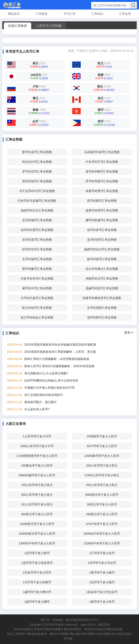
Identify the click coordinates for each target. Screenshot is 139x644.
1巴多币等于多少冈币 (37, 573)
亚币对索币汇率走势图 (102, 201)
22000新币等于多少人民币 (102, 456)
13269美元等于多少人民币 (37, 524)
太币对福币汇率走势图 (37, 259)
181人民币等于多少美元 (37, 504)
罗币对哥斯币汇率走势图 (102, 181)
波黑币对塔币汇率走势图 (102, 210)
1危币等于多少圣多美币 (37, 563)
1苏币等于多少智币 (37, 553)
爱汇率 (45, 620)
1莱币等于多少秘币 (102, 573)
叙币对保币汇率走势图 (102, 259)
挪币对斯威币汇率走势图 (102, 220)
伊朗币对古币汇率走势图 (102, 279)
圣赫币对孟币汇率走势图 (102, 288)
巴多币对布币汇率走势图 (37, 279)
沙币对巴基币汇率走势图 (37, 298)
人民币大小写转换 (49, 26)
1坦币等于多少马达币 (102, 563)
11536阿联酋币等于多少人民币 (37, 456)
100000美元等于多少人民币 (37, 534)
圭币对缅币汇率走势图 (37, 220)
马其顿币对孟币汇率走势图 (102, 152)
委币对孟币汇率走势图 (37, 152)
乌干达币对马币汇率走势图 (37, 191)
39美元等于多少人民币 (102, 504)
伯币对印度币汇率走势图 (37, 230)
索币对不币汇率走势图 (37, 288)
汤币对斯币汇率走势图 (102, 317)
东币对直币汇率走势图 (37, 240)
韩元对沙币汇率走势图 (37, 162)
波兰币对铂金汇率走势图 (37, 317)
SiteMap (57, 620)
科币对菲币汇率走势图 (37, 249)
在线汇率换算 (18, 26)
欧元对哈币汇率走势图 (37, 308)
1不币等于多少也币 (102, 553)
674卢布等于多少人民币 (102, 524)
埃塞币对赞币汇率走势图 (102, 191)
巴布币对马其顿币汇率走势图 (37, 201)
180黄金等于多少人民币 (37, 465)
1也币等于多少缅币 (102, 582)
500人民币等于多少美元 (37, 495)
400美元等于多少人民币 (37, 514)
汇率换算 (42, 14)
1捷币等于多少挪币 (37, 602)
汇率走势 (125, 14)
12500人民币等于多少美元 (102, 475)
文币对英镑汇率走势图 (102, 308)
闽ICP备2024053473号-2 (82, 620)
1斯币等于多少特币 (102, 602)
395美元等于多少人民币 (102, 514)
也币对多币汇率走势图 (102, 230)
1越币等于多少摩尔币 (37, 592)
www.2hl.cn (88, 625)
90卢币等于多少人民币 (102, 446)
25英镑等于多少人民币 (102, 436)
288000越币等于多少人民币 (37, 475)
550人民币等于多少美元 (102, 485)
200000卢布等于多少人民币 (102, 534)
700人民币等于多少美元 (37, 485)
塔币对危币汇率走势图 (37, 181)
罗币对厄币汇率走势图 (37, 172)
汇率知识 (97, 14)
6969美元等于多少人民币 (102, 495)
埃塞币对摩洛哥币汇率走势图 (102, 298)
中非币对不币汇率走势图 (102, 162)
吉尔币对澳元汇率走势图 (102, 269)
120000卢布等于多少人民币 (102, 543)
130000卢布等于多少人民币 (37, 543)
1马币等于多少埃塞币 (37, 582)
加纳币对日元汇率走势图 (37, 210)
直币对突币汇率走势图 (102, 240)
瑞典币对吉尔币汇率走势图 (102, 249)
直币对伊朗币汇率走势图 (102, 172)
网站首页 (14, 14)
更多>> (129, 332)
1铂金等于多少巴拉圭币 (102, 592)
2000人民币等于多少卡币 (37, 446)
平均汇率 (69, 14)
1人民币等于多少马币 (37, 436)
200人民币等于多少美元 (102, 465)
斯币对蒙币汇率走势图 (37, 269)
